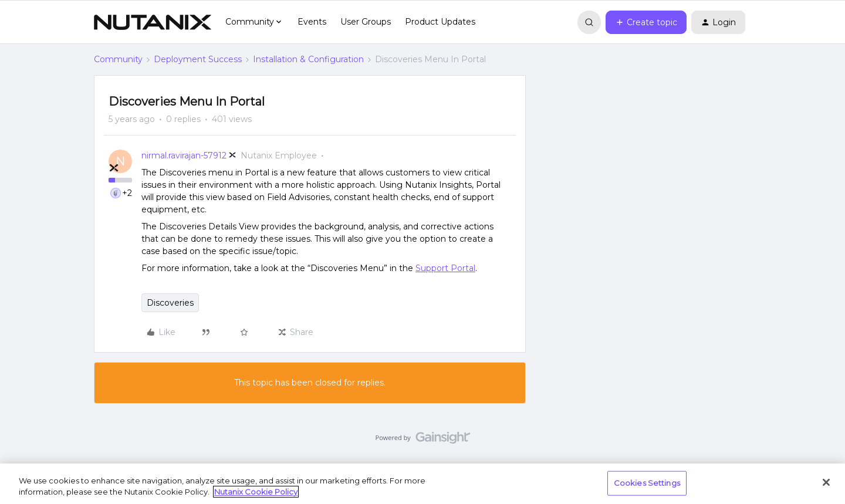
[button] (646, 22)
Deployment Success (198, 59)
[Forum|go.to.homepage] (153, 22)
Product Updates (440, 22)
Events (312, 22)
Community (118, 59)
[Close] (826, 482)
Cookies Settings (647, 483)
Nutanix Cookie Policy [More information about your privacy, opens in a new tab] (256, 492)
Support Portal (445, 268)
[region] (422, 484)
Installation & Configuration (308, 59)
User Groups (366, 22)
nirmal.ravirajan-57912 (184, 155)
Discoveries (170, 303)
